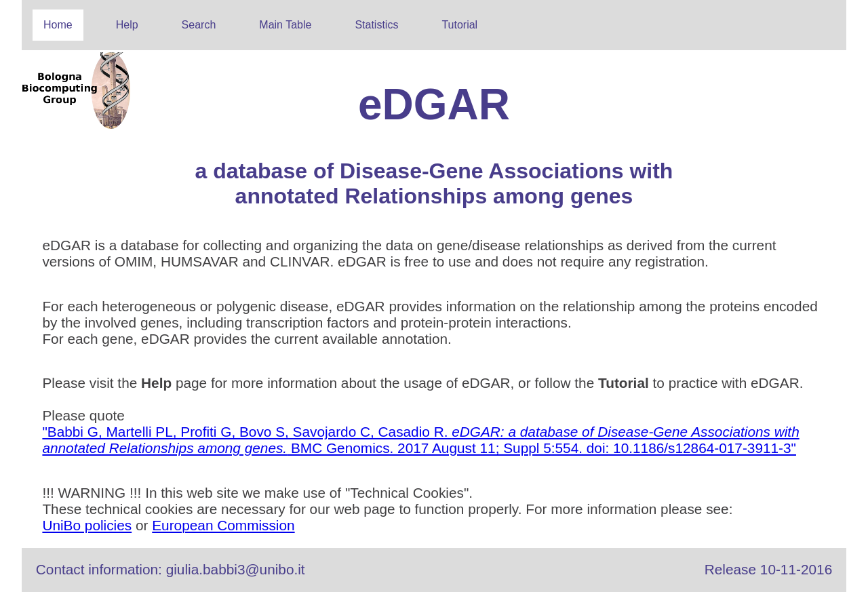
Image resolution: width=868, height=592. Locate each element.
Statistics (376, 25)
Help (127, 25)
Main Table (285, 25)
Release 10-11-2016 (768, 569)
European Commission (223, 525)
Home (58, 25)
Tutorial (459, 25)
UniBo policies (87, 525)
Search (199, 25)
